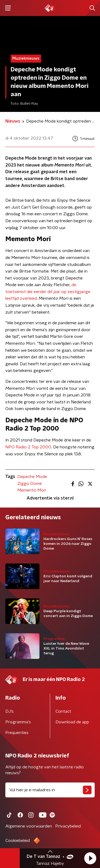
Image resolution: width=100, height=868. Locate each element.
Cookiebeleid (18, 841)
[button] (90, 858)
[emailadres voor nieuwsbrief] (50, 790)
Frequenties (17, 733)
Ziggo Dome (30, 484)
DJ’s (9, 711)
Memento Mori (32, 490)
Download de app (72, 722)
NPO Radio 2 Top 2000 (28, 447)
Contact (63, 711)
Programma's (18, 722)
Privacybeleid (68, 826)
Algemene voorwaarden (29, 826)
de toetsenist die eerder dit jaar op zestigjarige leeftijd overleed (48, 292)
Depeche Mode (32, 477)
